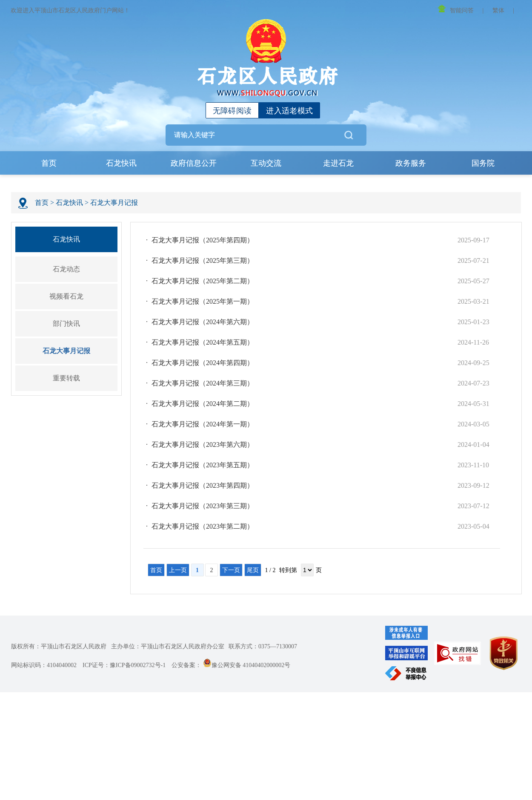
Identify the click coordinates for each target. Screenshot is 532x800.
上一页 (178, 570)
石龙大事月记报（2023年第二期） (203, 526)
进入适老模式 (289, 111)
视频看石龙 (66, 296)
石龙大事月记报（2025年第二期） (203, 281)
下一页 (231, 570)
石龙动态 (66, 269)
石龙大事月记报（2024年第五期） (203, 342)
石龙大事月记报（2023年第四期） (203, 485)
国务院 (483, 163)
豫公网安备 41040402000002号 (247, 665)
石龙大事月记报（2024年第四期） (203, 363)
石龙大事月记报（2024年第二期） (203, 404)
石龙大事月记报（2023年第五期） (203, 465)
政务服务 (411, 163)
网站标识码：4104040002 (44, 665)
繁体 (498, 10)
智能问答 (456, 9)
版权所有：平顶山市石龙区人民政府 (59, 646)
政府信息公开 (194, 163)
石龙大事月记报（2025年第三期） (203, 260)
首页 (49, 163)
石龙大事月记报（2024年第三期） (203, 383)
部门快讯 (66, 324)
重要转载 (66, 378)
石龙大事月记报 (114, 203)
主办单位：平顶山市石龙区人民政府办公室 (168, 646)
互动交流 (266, 163)
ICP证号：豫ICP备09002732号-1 (124, 665)
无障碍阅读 (232, 111)
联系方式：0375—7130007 (263, 646)
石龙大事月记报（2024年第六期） (203, 322)
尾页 (253, 570)
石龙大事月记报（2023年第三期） (203, 506)
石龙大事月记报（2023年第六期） (203, 445)
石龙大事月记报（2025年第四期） (203, 240)
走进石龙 (338, 163)
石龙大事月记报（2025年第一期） (203, 301)
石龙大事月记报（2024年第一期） (203, 424)
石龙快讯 (121, 163)
